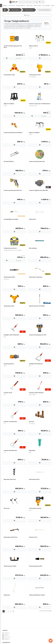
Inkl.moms (43, 2)
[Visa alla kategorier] (1, 5)
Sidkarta (30, 637)
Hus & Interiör (12, 5)
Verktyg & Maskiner (21, 5)
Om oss (30, 635)
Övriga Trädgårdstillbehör (44, 10)
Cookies (30, 639)
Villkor (30, 633)
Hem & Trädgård (46, 5)
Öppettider (6, 635)
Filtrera (27, 15)
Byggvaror (5, 5)
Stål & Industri (29, 5)
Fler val (18, 58)
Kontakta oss (6, 633)
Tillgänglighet (31, 641)
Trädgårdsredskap (29, 10)
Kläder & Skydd (37, 5)
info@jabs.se (6, 639)
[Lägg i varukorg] (7, 58)
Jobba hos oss (7, 637)
